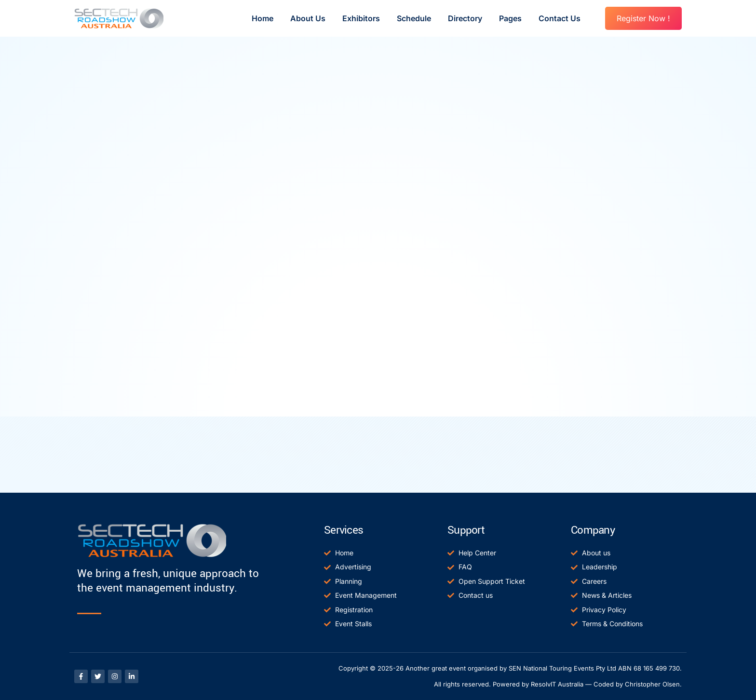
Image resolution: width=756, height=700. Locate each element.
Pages (510, 18)
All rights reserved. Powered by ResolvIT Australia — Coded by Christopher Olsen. (558, 684)
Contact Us (560, 18)
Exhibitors (361, 18)
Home (263, 18)
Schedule (414, 18)
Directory (465, 18)
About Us (308, 18)
